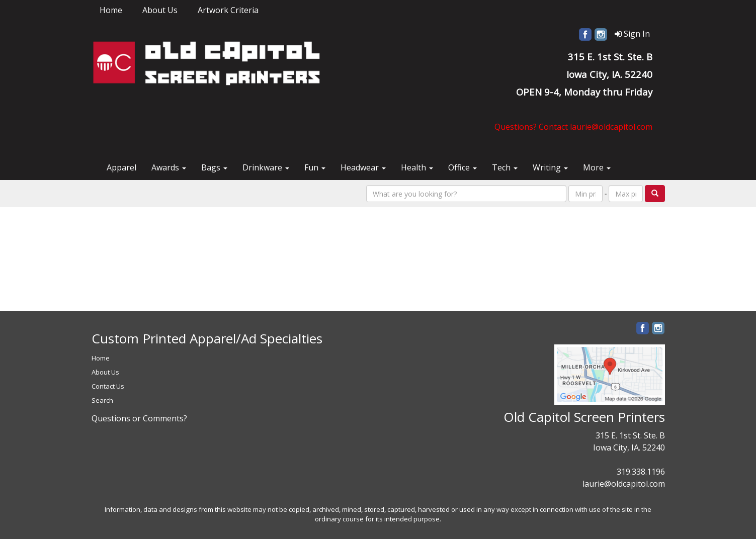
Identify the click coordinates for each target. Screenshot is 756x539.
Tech (505, 167)
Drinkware (266, 167)
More (597, 167)
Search (102, 400)
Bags (214, 167)
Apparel (121, 167)
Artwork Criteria (228, 10)
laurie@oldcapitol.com (624, 484)
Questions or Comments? (139, 418)
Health (417, 167)
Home (111, 10)
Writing (550, 167)
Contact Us (108, 386)
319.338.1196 (641, 472)
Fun (315, 167)
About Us (160, 10)
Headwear (363, 167)
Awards (169, 167)
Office (463, 167)
